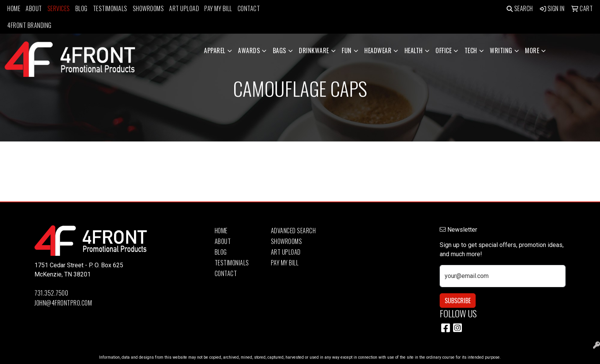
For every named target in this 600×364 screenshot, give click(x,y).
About (34, 8)
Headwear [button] (378, 50)
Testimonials (110, 8)
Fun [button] (347, 50)
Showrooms (148, 8)
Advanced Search (293, 231)
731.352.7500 (51, 293)
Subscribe (458, 301)
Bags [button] (280, 50)
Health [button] (414, 50)
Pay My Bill (218, 8)
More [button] (532, 50)
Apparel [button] (215, 50)
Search (520, 8)
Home (14, 8)
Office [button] (443, 50)
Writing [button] (501, 50)
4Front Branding (29, 25)
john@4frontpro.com (63, 303)
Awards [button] (249, 50)
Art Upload (184, 8)
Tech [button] (471, 50)
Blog (82, 8)
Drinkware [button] (314, 50)
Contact (249, 8)
